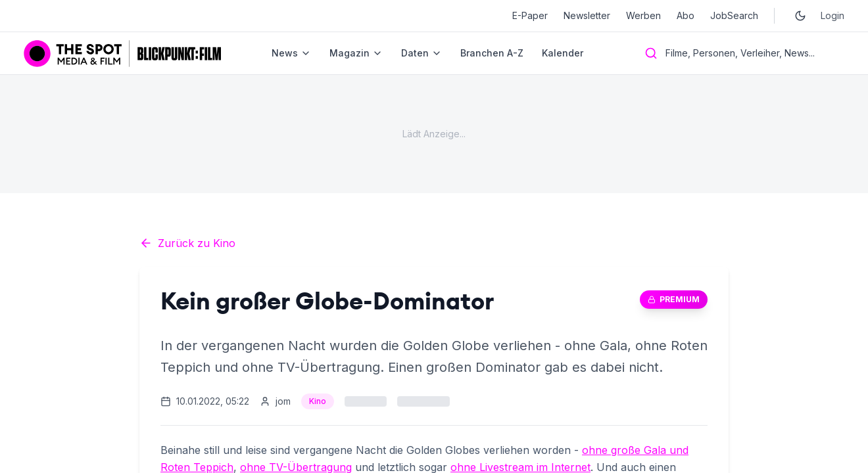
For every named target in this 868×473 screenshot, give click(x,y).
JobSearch (734, 15)
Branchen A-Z (492, 53)
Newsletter (587, 15)
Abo (686, 15)
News (291, 53)
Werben (643, 15)
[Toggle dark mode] (800, 16)
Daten (422, 53)
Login (832, 15)
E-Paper (530, 15)
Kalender (563, 53)
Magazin (356, 53)
